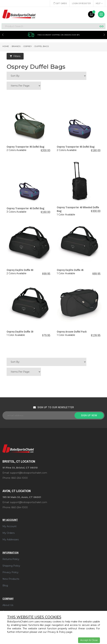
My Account (9, 526)
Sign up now (89, 415)
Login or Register (81, 3)
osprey (27, 46)
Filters (15, 56)
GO (101, 26)
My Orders (9, 533)
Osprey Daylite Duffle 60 (20, 270)
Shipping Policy (11, 566)
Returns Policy (11, 559)
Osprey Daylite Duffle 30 (20, 332)
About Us (8, 605)
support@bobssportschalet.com (29, 473)
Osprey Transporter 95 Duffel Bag (26, 147)
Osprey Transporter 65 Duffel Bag (76, 147)
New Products (11, 579)
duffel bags (42, 46)
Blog (5, 585)
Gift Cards (59, 3)
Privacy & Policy (57, 632)
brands (16, 46)
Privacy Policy (10, 572)
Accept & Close (89, 640)
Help (99, 3)
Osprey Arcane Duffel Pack (72, 332)
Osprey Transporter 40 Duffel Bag (26, 208)
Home (6, 46)
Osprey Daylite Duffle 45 (70, 270)
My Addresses (11, 540)
